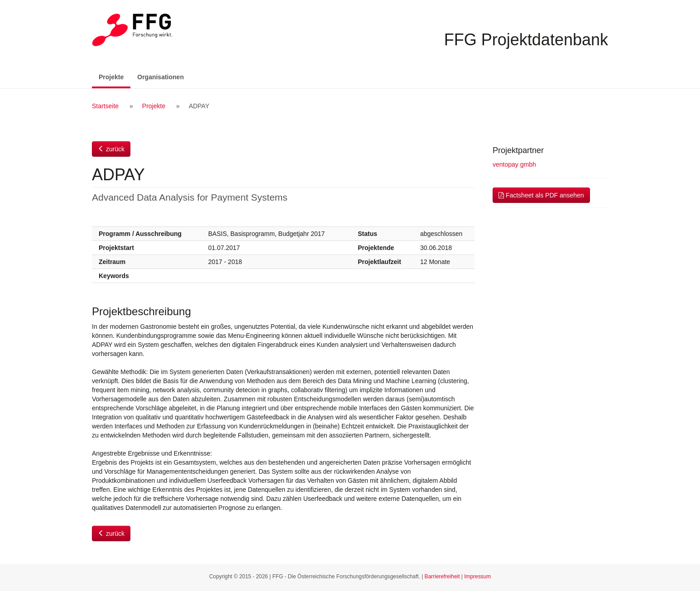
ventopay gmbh (514, 164)
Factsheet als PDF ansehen (541, 195)
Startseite (105, 106)
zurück (111, 149)
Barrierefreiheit (442, 577)
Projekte (115, 76)
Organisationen (161, 77)
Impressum (477, 577)
